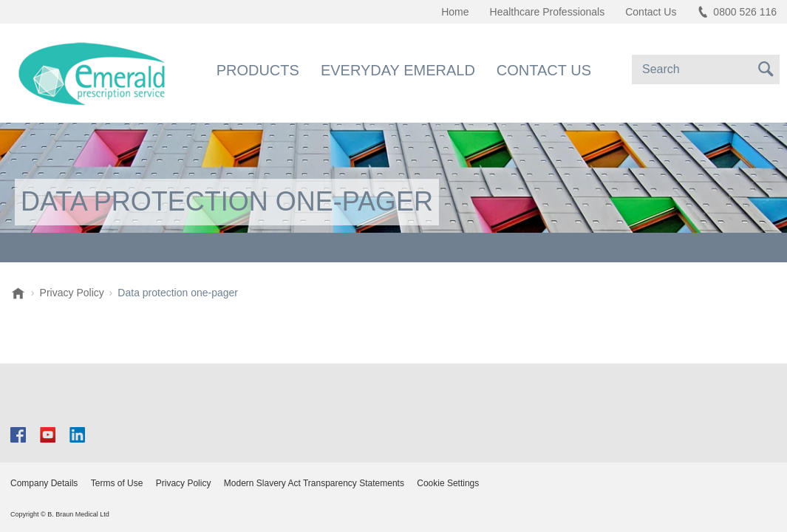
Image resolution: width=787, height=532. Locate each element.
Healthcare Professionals (548, 12)
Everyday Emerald (398, 70)
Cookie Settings (448, 483)
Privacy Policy (184, 483)
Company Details (44, 483)
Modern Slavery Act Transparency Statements (314, 483)
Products (258, 70)
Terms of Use (117, 483)
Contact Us (544, 70)
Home (455, 12)
